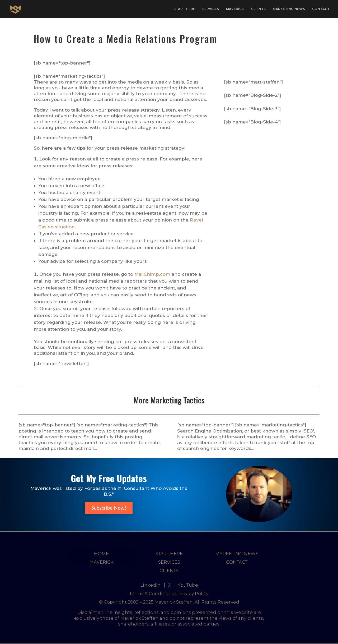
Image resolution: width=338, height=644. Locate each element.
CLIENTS (258, 9)
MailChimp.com (152, 274)
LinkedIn (150, 585)
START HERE (184, 9)
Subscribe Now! (109, 508)
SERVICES (211, 9)
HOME (101, 554)
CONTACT (321, 9)
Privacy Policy (193, 594)
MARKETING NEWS (289, 9)
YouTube (188, 585)
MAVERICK (235, 9)
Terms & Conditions (152, 594)
